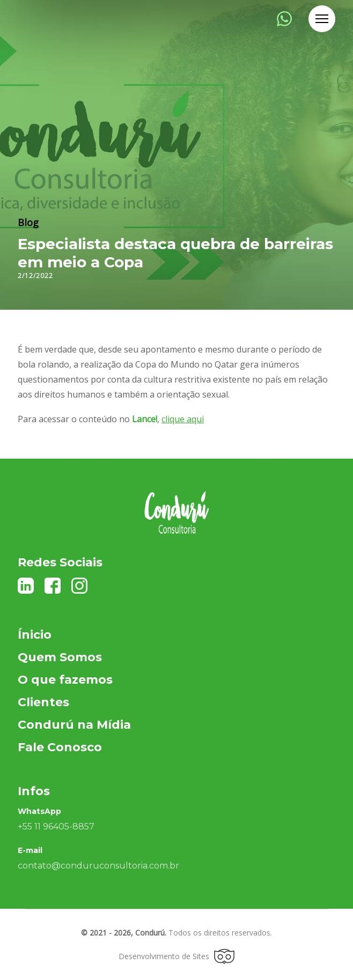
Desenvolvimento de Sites (176, 956)
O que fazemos (65, 680)
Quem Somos (60, 657)
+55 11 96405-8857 (56, 826)
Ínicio (35, 635)
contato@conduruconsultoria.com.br (98, 866)
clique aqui (183, 419)
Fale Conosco (60, 747)
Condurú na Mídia (74, 725)
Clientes (43, 702)
